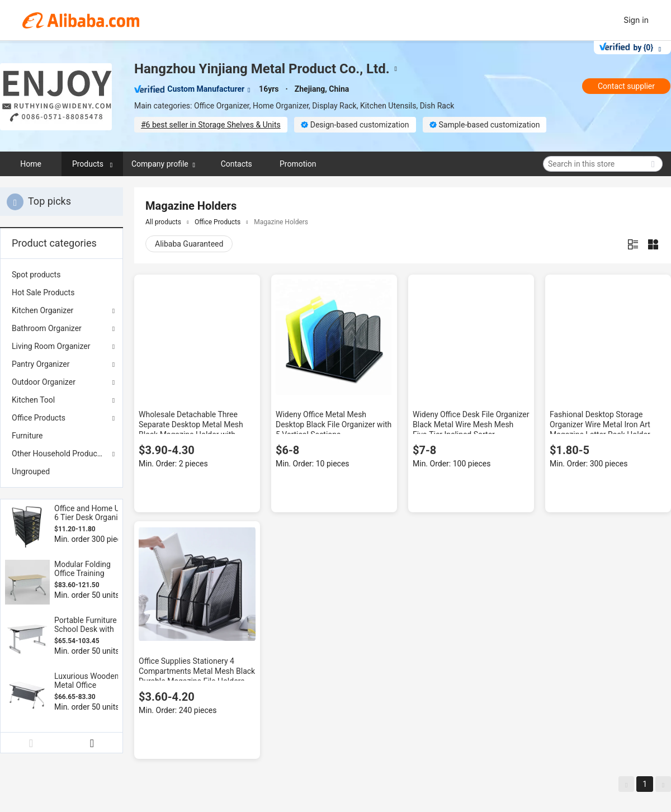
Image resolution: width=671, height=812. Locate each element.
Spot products (36, 275)
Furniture (27, 436)
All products (163, 222)
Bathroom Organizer (47, 328)
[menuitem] (62, 275)
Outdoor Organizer (44, 382)
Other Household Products (58, 454)
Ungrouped (31, 471)
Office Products (39, 418)
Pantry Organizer (41, 364)
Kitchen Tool (33, 400)
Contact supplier (626, 86)
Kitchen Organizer (42, 310)
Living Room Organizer (51, 346)
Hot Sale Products (43, 292)
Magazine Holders (281, 222)
